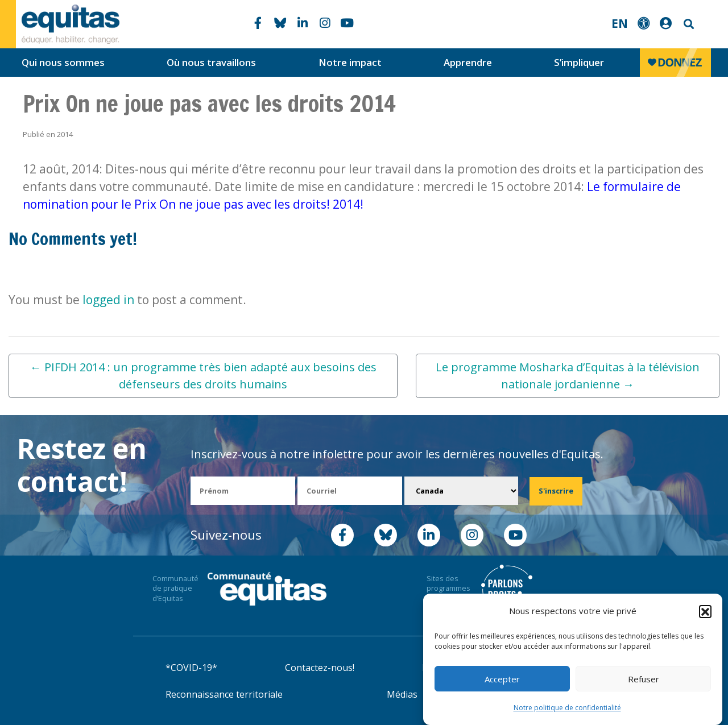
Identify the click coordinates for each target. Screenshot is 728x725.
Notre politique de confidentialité (567, 708)
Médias (402, 694)
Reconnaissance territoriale (224, 694)
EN (620, 23)
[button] (705, 611)
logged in (108, 300)
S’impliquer (579, 62)
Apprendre (468, 62)
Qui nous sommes (63, 62)
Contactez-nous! (320, 668)
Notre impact (350, 62)
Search (688, 24)
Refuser (644, 679)
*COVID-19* (191, 668)
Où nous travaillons (211, 62)
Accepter (502, 679)
